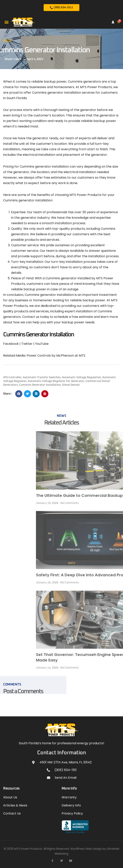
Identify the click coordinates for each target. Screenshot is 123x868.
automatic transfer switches (42, 377)
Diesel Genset (71, 385)
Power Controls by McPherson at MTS (56, 356)
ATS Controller (12, 377)
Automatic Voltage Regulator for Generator (56, 381)
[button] (6, 22)
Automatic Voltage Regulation (81, 377)
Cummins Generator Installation (40, 385)
